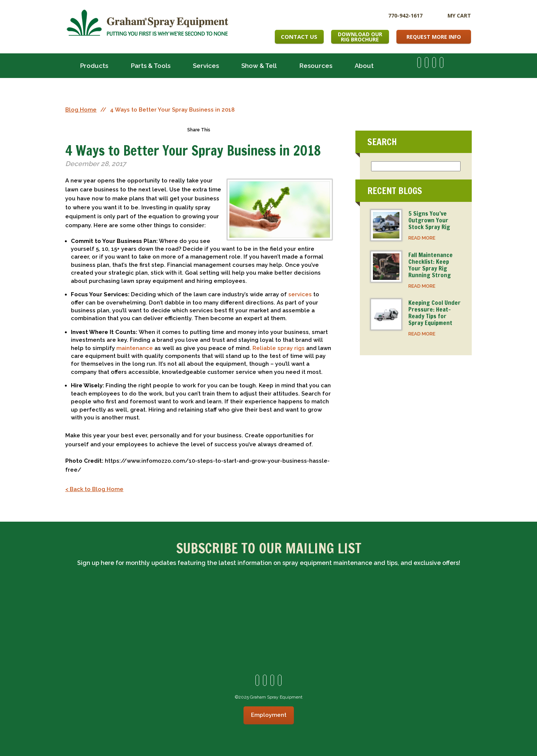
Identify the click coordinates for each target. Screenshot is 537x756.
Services (206, 66)
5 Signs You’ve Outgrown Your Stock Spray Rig (429, 220)
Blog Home (81, 110)
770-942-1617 (405, 15)
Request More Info (434, 37)
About (364, 66)
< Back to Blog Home (94, 489)
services (300, 294)
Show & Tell (259, 66)
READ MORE (422, 238)
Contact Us (299, 37)
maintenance (135, 348)
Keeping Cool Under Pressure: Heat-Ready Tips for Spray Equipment (434, 313)
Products (94, 66)
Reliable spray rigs (279, 348)
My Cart (459, 15)
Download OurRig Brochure (360, 37)
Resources (316, 66)
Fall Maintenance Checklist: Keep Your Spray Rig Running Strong (431, 265)
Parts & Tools (151, 66)
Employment (269, 715)
